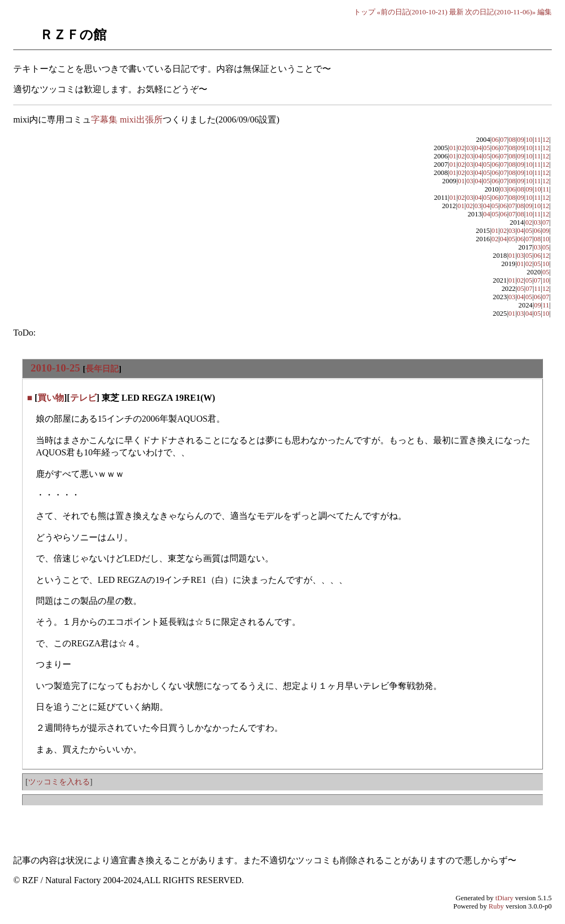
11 (537, 140)
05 (487, 148)
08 (512, 140)
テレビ (83, 398)
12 (546, 140)
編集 (545, 12)
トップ (364, 12)
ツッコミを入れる (59, 782)
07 (503, 140)
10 (529, 140)
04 (478, 148)
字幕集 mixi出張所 (127, 120)
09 (521, 140)
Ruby (497, 906)
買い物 (51, 398)
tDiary (505, 898)
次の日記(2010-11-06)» (500, 12)
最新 (456, 12)
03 (470, 148)
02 (462, 148)
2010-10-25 (56, 368)
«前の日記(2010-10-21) (412, 12)
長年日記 (102, 368)
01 (453, 148)
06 (495, 140)
